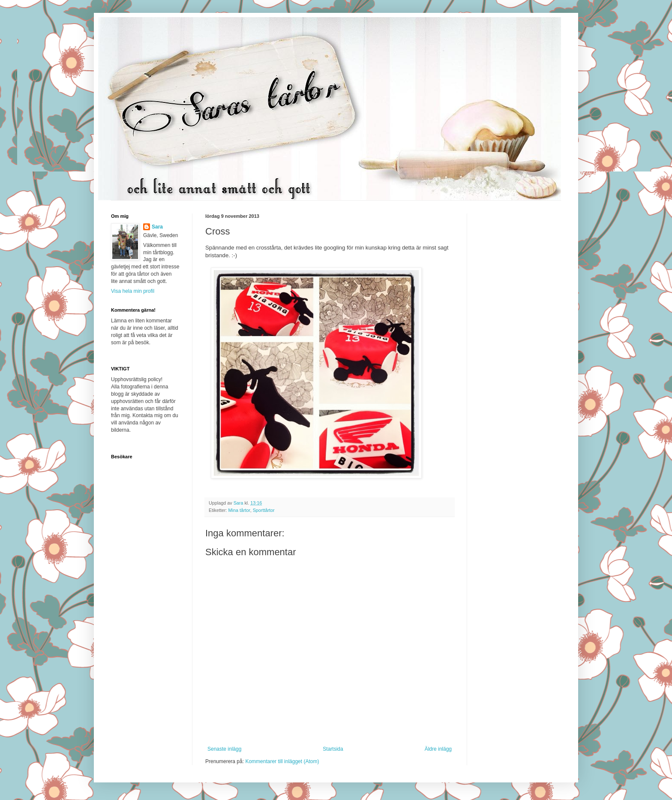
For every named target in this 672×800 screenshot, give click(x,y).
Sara (157, 227)
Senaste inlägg (224, 749)
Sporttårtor (264, 510)
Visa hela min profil (133, 291)
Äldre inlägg (438, 749)
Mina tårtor (239, 510)
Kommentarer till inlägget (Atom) (282, 761)
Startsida (333, 749)
